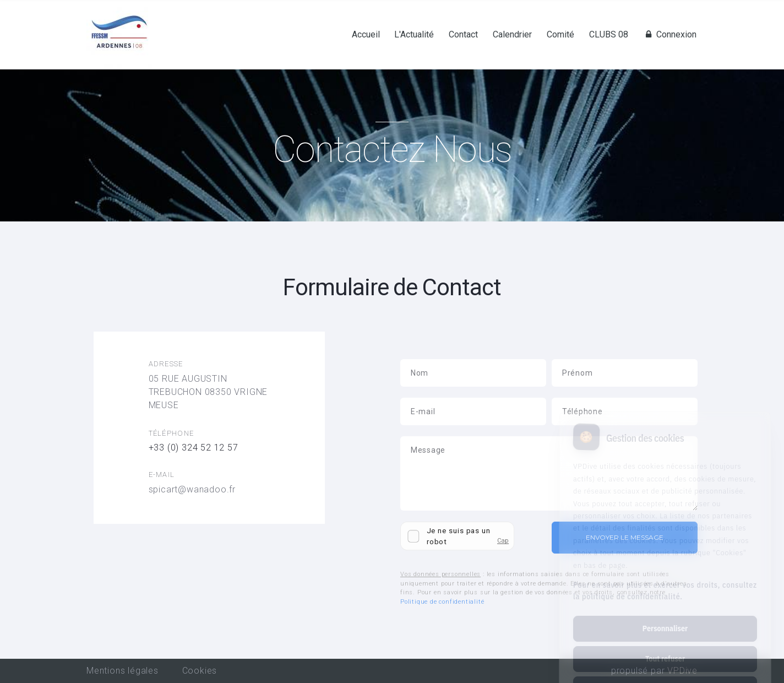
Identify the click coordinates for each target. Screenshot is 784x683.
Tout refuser (665, 612)
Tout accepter (665, 643)
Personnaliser (665, 582)
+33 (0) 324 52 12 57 (194, 448)
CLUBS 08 (609, 35)
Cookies (200, 671)
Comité (560, 35)
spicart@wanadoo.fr (192, 489)
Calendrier (512, 35)
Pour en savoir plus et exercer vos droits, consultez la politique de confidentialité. (665, 544)
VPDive (682, 671)
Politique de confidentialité (442, 602)
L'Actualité (414, 35)
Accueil (366, 35)
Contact (463, 35)
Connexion (669, 35)
